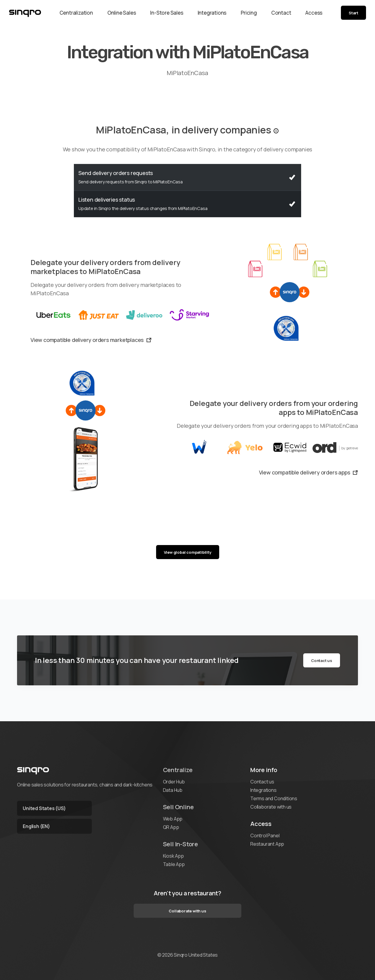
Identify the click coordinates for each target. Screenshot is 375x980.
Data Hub (173, 790)
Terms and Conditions (274, 798)
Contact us (322, 661)
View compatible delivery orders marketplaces (91, 340)
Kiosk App (173, 856)
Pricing (249, 13)
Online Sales (122, 13)
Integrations (212, 13)
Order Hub (174, 782)
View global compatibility (188, 552)
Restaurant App (267, 844)
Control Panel (265, 836)
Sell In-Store (180, 844)
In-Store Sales (167, 13)
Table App (174, 864)
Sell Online (178, 807)
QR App (171, 827)
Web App (173, 819)
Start (353, 13)
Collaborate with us (271, 807)
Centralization (76, 13)
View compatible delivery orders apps (308, 472)
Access (314, 13)
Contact (281, 13)
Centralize (178, 770)
